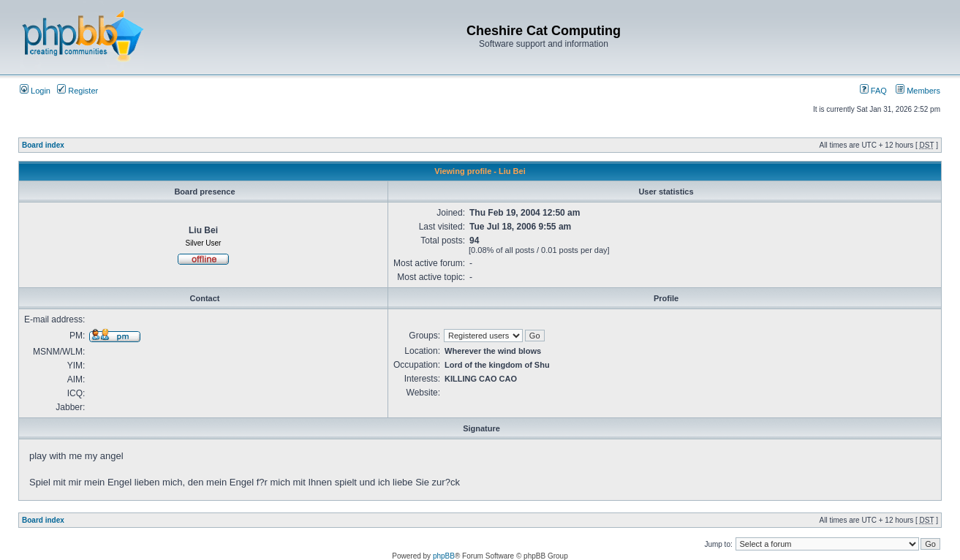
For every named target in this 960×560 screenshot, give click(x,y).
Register (78, 91)
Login (35, 91)
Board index (43, 145)
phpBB (444, 556)
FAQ (873, 91)
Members (918, 91)
